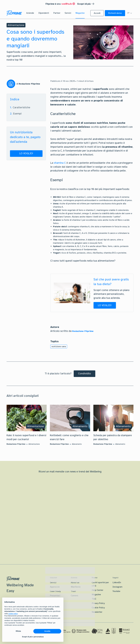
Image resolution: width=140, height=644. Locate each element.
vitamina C (60, 163)
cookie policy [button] (13, 614)
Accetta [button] (47, 631)
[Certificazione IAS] (124, 631)
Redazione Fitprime (83, 331)
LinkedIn (117, 582)
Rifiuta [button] (18, 631)
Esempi (17, 114)
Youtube (116, 591)
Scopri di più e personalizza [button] (33, 637)
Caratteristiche (21, 107)
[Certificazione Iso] (111, 631)
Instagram (117, 587)
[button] (97, 13)
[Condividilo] (84, 374)
